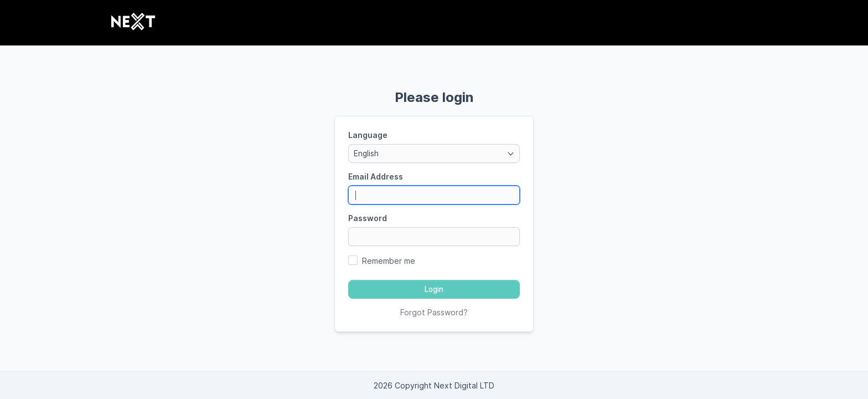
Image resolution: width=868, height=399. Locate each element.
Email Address (376, 177)
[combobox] (434, 154)
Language (368, 135)
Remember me (389, 261)
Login (434, 289)
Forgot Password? (434, 312)
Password (368, 218)
